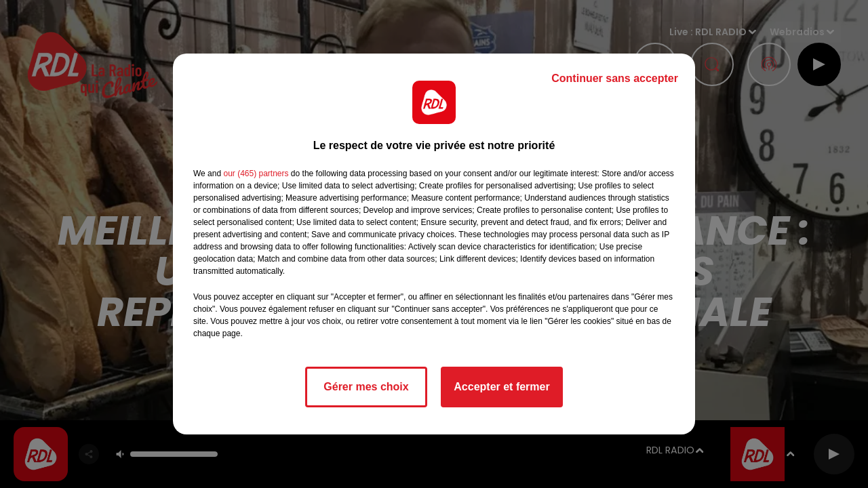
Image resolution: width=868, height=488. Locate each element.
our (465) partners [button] (256, 174)
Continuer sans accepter (615, 78)
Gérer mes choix (366, 387)
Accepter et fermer (501, 387)
